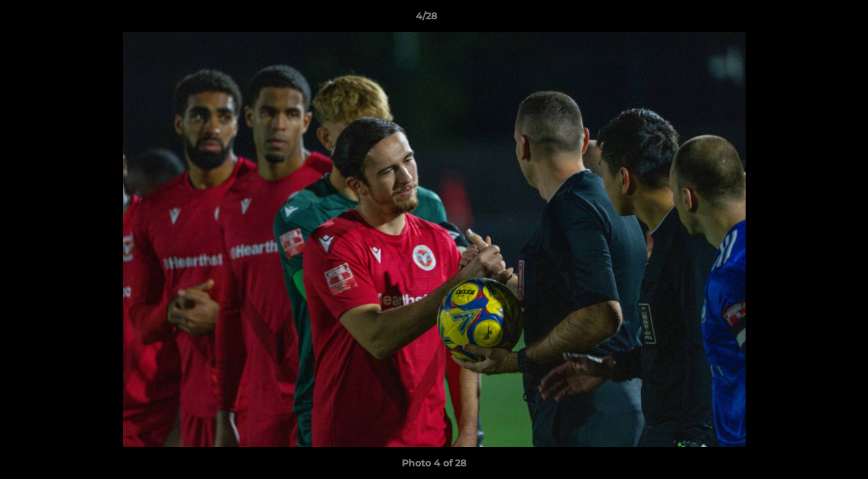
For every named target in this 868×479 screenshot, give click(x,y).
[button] (812, 19)
